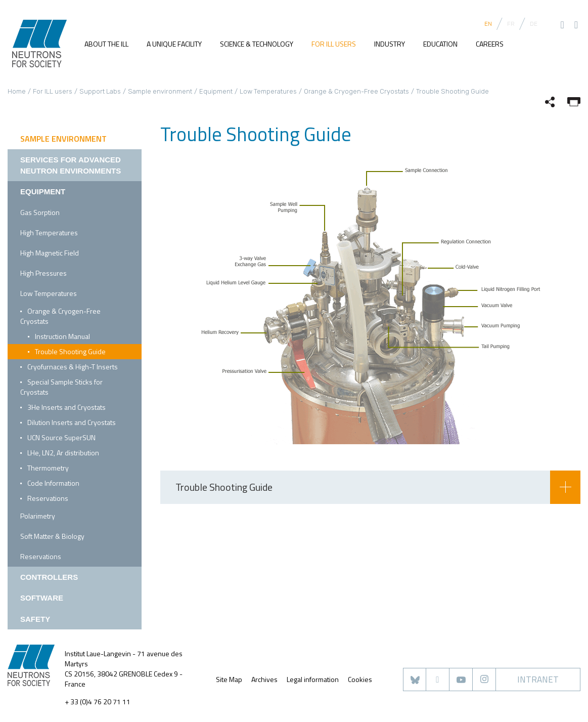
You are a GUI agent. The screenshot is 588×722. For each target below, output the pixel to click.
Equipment (216, 91)
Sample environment (160, 91)
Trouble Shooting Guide (70, 351)
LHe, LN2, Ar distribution (63, 453)
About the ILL (106, 44)
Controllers (49, 577)
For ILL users (334, 44)
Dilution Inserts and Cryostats (72, 422)
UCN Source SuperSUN (61, 437)
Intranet (538, 679)
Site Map (229, 679)
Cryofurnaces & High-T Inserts (73, 367)
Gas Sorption (40, 212)
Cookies (360, 679)
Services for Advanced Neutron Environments (71, 165)
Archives (264, 679)
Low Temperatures (268, 91)
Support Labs (100, 91)
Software (42, 598)
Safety (35, 619)
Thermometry (48, 468)
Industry (390, 44)
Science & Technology (257, 44)
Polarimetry (38, 516)
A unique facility (174, 44)
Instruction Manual (62, 336)
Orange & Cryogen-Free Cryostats (356, 91)
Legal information (313, 679)
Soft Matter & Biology (52, 536)
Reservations (48, 498)
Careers (490, 44)
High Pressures (43, 273)
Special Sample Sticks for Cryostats (61, 387)
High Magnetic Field (50, 253)
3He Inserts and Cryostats (66, 407)
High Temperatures (49, 232)
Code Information (53, 483)
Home (17, 91)
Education (440, 44)
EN (488, 24)
